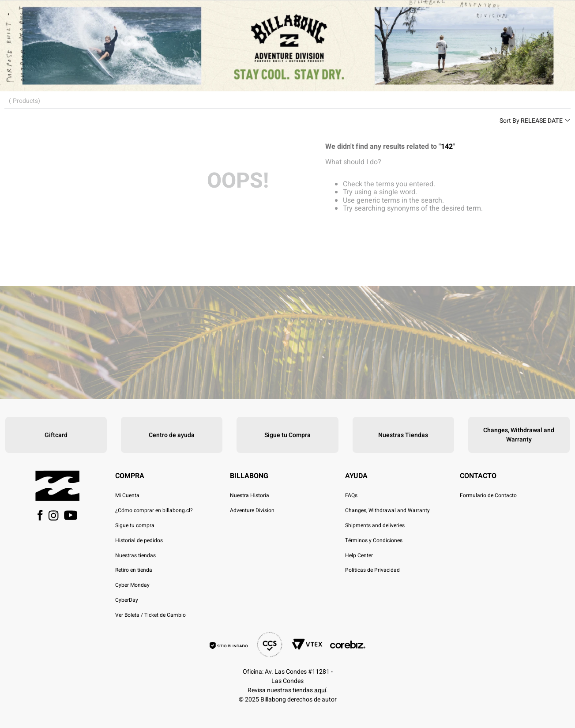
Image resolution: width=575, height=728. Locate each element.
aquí (320, 690)
